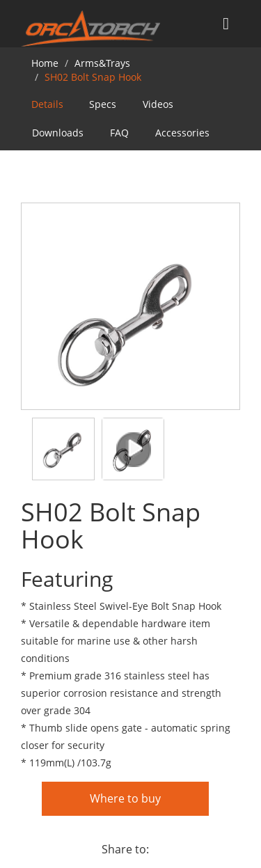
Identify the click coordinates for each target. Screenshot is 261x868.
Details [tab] (47, 104)
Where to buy (125, 798)
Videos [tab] (158, 104)
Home (45, 63)
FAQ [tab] (119, 133)
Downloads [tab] (58, 133)
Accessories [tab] (182, 133)
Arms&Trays (102, 63)
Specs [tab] (103, 104)
